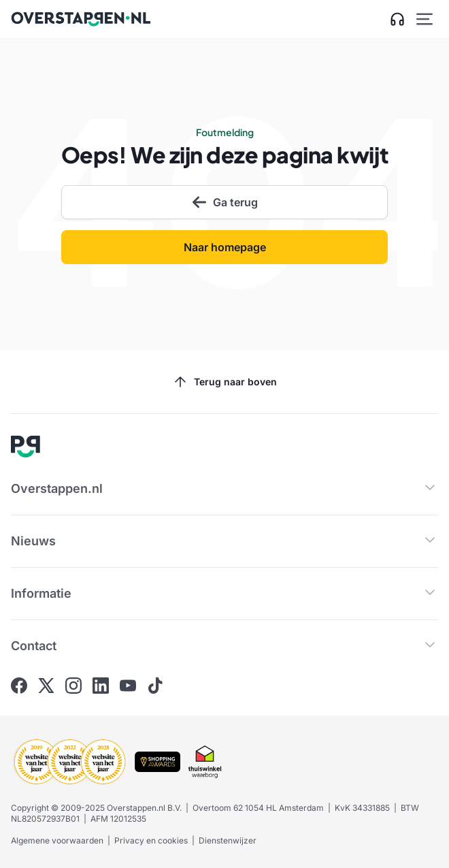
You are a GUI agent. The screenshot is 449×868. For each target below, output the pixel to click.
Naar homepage (225, 247)
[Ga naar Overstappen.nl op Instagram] (73, 686)
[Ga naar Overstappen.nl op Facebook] (19, 686)
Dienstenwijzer (228, 840)
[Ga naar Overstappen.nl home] (81, 19)
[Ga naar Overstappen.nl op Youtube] (128, 686)
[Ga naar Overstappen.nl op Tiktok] (155, 686)
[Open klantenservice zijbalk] (397, 19)
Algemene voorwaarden (57, 840)
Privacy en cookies (151, 840)
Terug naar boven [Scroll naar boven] (224, 382)
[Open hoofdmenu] (425, 19)
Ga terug (224, 202)
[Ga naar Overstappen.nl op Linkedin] (101, 686)
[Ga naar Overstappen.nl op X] (46, 686)
